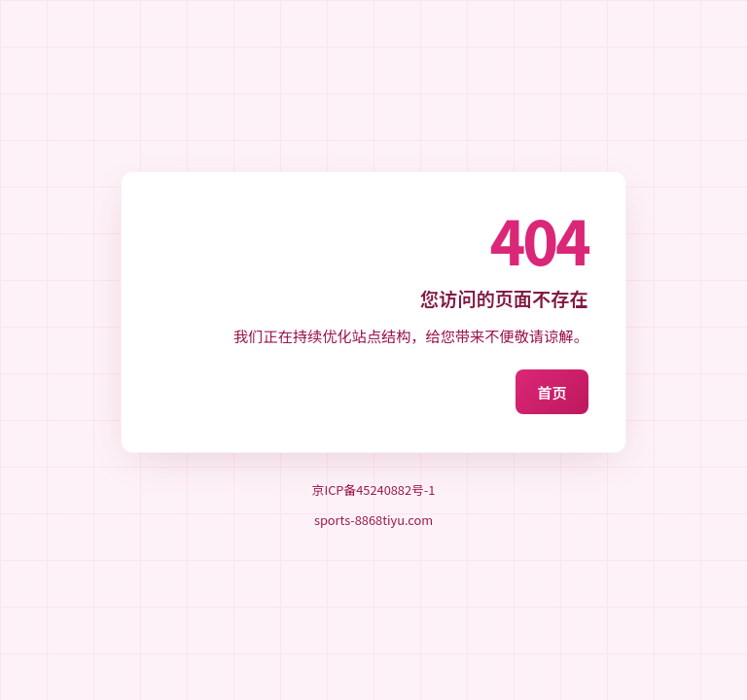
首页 (551, 392)
